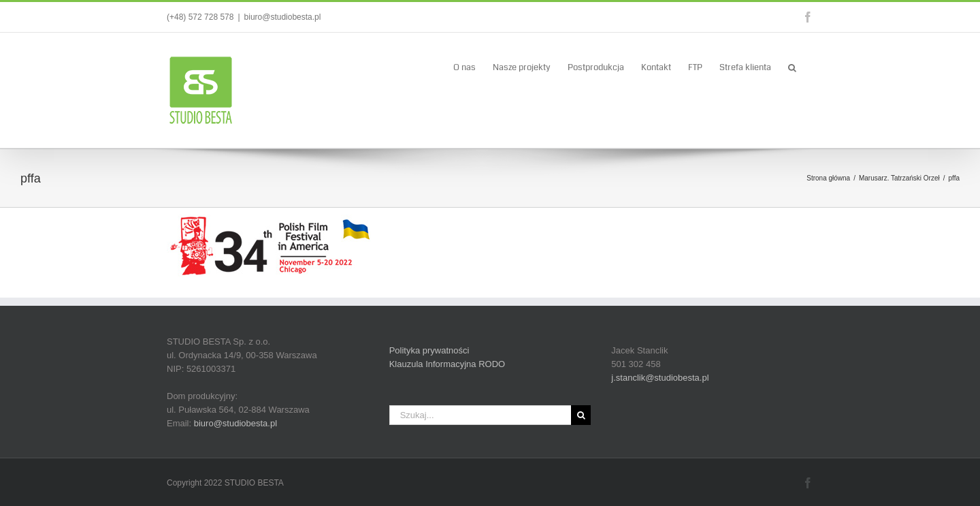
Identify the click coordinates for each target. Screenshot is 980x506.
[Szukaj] (581, 415)
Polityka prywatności (429, 350)
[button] (792, 67)
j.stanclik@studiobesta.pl (660, 378)
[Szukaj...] (480, 415)
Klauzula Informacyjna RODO (447, 364)
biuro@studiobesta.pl (283, 17)
